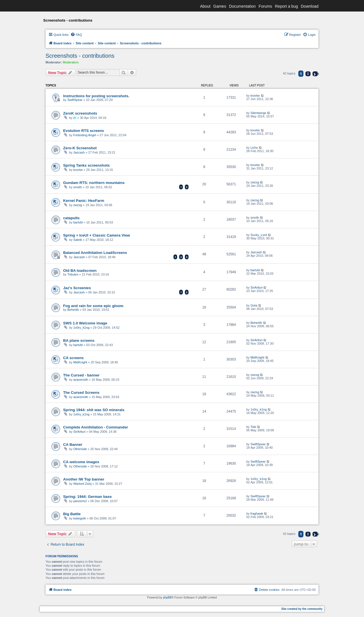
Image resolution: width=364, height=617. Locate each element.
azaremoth (81, 380)
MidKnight (80, 362)
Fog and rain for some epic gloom (93, 306)
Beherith (73, 310)
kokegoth (80, 518)
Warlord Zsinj (82, 484)
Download (310, 6)
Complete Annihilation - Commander (96, 427)
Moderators (71, 62)
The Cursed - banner (81, 375)
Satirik (78, 240)
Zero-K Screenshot (80, 148)
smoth (78, 187)
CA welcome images (81, 462)
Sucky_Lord (259, 235)
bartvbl (78, 222)
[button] (315, 74)
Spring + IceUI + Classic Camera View (97, 235)
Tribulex (73, 274)
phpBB (167, 598)
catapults (71, 218)
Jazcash (79, 152)
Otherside (80, 449)
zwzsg (255, 182)
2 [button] (308, 74)
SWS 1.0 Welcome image (85, 323)
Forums (265, 6)
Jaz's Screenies (77, 288)
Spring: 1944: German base (87, 497)
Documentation (242, 6)
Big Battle (72, 514)
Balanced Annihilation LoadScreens (95, 253)
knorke (255, 96)
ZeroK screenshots (80, 113)
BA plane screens (79, 340)
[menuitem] (76, 35)
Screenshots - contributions (80, 56)
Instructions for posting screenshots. (96, 96)
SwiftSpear (75, 100)
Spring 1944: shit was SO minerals (94, 410)
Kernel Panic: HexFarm (84, 201)
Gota (254, 305)
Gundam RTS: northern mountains (94, 183)
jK (75, 118)
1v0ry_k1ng (81, 328)
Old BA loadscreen (80, 271)
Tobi (253, 427)
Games (220, 6)
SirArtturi (257, 287)
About (205, 6)
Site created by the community (302, 609)
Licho (254, 148)
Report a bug (287, 6)
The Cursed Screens (81, 393)
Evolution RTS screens (84, 131)
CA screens (73, 358)
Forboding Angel (85, 135)
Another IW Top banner (84, 479)
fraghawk (257, 514)
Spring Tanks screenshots (86, 165)
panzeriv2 (80, 501)
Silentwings (258, 113)
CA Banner (73, 445)
